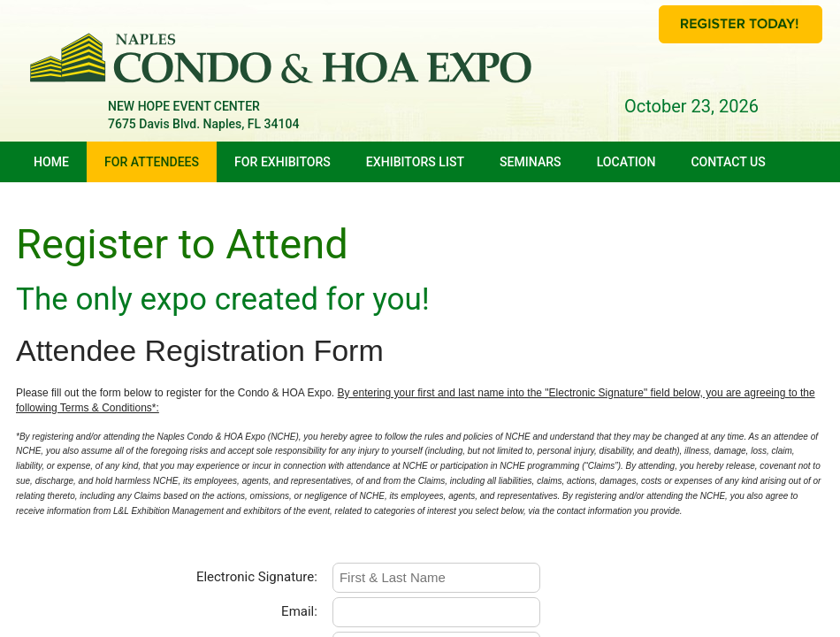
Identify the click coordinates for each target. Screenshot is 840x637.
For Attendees (152, 162)
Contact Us (728, 162)
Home (51, 162)
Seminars (531, 162)
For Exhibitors (283, 162)
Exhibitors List (415, 162)
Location (626, 162)
